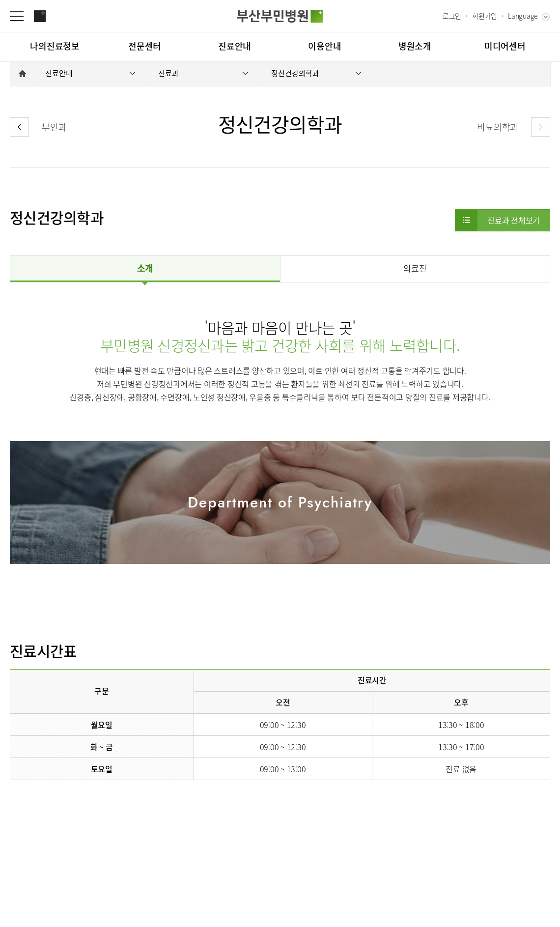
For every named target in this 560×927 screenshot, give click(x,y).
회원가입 (485, 16)
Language (523, 16)
